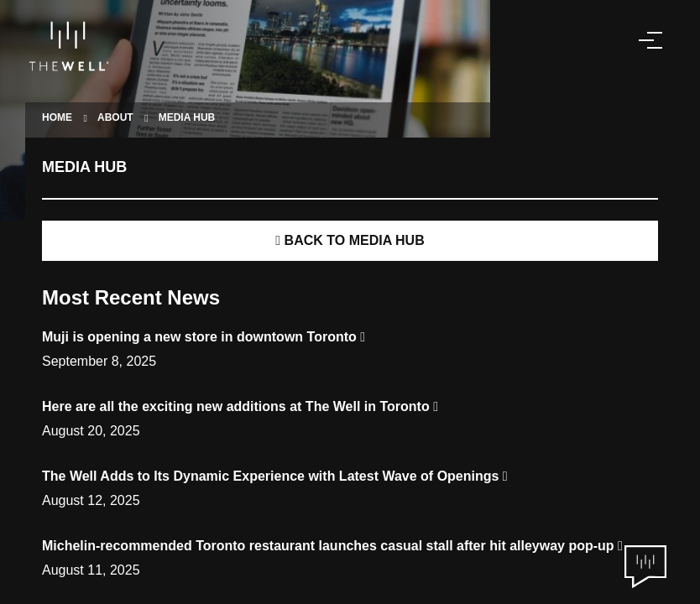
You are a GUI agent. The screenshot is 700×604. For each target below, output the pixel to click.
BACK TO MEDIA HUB (350, 240)
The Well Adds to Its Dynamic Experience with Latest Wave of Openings (275, 476)
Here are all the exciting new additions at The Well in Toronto (240, 406)
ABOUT (115, 117)
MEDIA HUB (187, 117)
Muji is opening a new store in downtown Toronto (204, 337)
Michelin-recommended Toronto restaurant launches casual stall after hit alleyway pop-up (332, 546)
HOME (57, 117)
